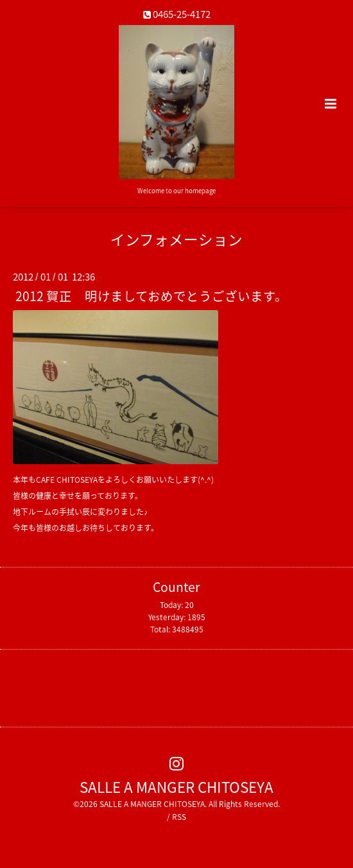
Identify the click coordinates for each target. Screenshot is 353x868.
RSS (179, 817)
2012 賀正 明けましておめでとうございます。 (151, 296)
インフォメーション (176, 239)
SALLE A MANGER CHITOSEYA (176, 786)
